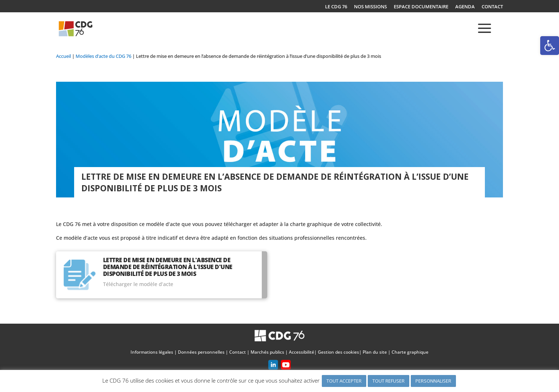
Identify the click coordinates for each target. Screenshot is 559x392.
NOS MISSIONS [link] (370, 7)
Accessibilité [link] (302, 352)
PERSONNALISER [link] (433, 381)
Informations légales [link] (152, 352)
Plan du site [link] (375, 352)
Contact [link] (238, 352)
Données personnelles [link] (201, 352)
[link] (550, 46)
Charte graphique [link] (410, 352)
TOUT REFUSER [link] (389, 381)
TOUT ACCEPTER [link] (344, 381)
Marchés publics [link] (267, 352)
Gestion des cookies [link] (338, 352)
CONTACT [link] (492, 7)
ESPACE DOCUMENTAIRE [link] (421, 7)
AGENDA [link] (465, 7)
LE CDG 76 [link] (336, 7)
